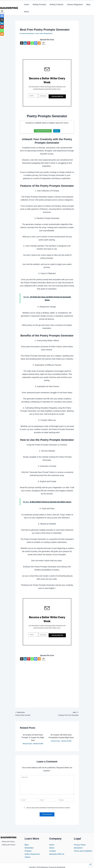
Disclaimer (78, 847)
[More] (39, 43)
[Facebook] (36, 43)
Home (27, 4)
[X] (22, 43)
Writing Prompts (40, 4)
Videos (28, 856)
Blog (89, 4)
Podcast (28, 850)
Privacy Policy (80, 844)
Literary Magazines (75, 4)
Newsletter (29, 847)
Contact (53, 850)
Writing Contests (57, 4)
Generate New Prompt (43, 129)
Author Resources (32, 853)
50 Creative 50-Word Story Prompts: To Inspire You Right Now (33, 734)
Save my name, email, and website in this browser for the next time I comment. (48, 804)
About (27, 12)
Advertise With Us (57, 853)
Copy (57, 129)
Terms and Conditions (83, 850)
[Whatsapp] (32, 43)
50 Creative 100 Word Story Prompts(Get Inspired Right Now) (61, 734)
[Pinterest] (29, 43)
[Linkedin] (25, 43)
